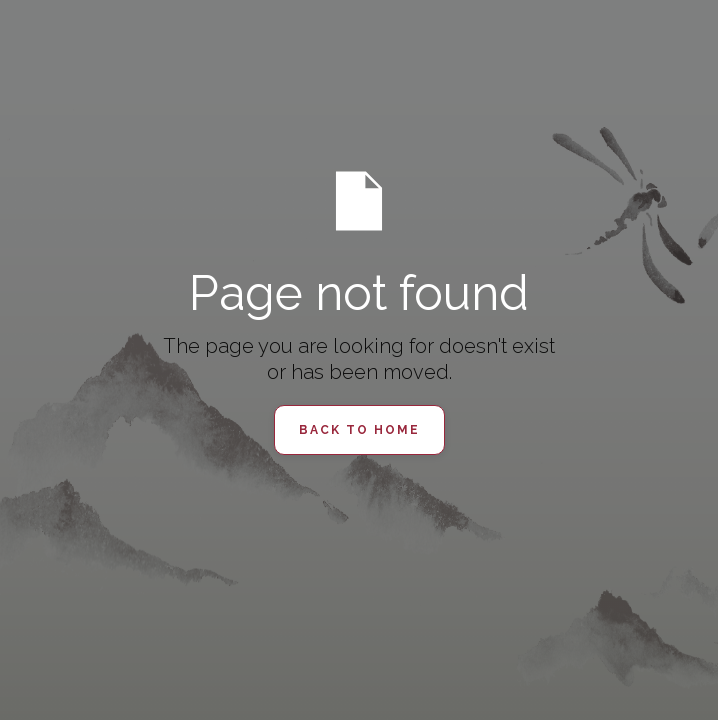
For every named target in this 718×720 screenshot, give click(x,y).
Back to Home (359, 430)
